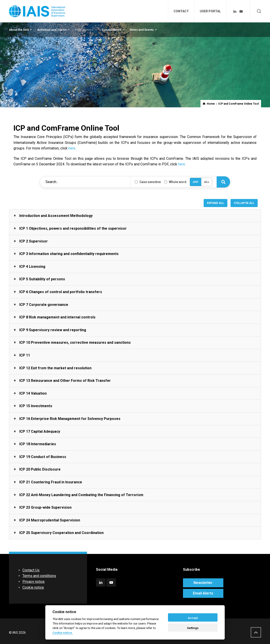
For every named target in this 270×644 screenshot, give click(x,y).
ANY (196, 182)
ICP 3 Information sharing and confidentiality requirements (69, 254)
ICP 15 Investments (36, 406)
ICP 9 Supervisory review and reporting (53, 330)
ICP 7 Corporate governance (44, 305)
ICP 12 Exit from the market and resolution (55, 368)
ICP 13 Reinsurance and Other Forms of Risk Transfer (65, 381)
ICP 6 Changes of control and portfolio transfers (61, 292)
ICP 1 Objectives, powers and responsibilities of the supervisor (73, 228)
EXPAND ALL (216, 203)
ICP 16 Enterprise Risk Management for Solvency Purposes (70, 419)
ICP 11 (25, 355)
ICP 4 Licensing (32, 267)
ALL (207, 182)
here (72, 148)
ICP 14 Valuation (33, 393)
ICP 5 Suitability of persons (42, 279)
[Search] (223, 182)
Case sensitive (148, 182)
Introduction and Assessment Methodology (56, 216)
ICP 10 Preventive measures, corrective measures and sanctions (75, 343)
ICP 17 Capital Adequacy (40, 431)
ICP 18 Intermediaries (38, 444)
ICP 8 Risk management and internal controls (57, 317)
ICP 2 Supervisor (34, 241)
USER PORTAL (210, 11)
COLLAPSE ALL (244, 203)
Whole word (175, 182)
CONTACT (181, 11)
